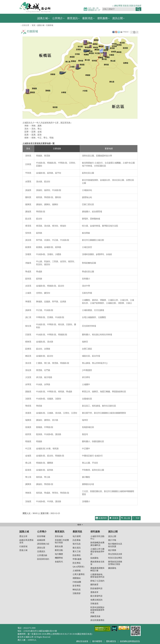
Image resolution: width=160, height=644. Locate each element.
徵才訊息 (77, 544)
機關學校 (59, 558)
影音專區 (77, 586)
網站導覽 (118, 6)
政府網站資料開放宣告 (130, 641)
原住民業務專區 (97, 620)
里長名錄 (59, 536)
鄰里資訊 (72, 18)
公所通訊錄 (42, 555)
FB (113, 32)
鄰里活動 (59, 550)
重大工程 (77, 551)
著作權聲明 (97, 641)
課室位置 (41, 548)
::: (113, 6)
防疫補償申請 (96, 588)
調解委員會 (95, 616)
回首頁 (126, 6)
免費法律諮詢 (96, 600)
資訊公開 (117, 18)
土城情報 (77, 571)
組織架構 (41, 540)
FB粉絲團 (77, 582)
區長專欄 (41, 536)
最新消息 (87, 18)
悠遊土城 (23, 550)
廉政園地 (112, 568)
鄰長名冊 (59, 546)
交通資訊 (41, 551)
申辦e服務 (77, 559)
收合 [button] (80, 525)
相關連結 (77, 578)
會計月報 (112, 540)
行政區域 (50, 25)
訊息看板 (77, 540)
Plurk (116, 32)
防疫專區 (77, 555)
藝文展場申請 (96, 596)
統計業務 (112, 550)
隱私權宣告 (111, 641)
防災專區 (77, 563)
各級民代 (59, 562)
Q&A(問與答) (78, 567)
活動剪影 (77, 593)
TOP (137, 518)
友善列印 (121, 32)
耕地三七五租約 (97, 581)
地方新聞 (77, 536)
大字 (137, 32)
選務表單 (94, 592)
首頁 (33, 25)
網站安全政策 (82, 641)
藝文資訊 (77, 548)
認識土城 (42, 18)
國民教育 (94, 585)
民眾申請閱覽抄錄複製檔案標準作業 (97, 610)
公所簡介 (57, 18)
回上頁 (127, 518)
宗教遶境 (94, 604)
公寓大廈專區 (79, 574)
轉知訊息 (77, 590)
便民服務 (102, 18)
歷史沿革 (23, 536)
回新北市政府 (135, 6)
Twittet (119, 32)
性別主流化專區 (115, 558)
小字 (132, 32)
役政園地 (94, 558)
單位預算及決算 (115, 554)
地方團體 (59, 554)
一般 (134, 32)
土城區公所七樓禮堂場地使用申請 (97, 551)
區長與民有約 (43, 559)
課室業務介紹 (43, 544)
